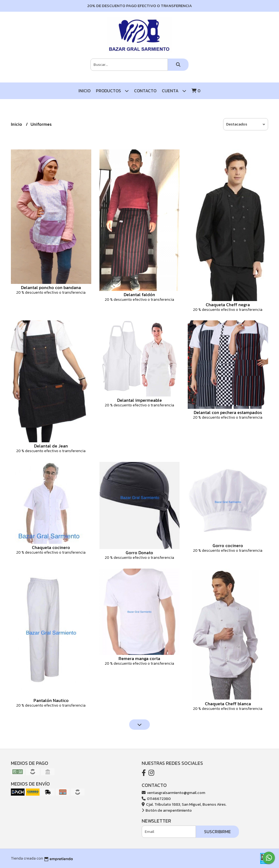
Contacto (145, 91)
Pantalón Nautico (51, 700)
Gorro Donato (139, 553)
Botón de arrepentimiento (167, 810)
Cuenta (174, 91)
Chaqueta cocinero (51, 547)
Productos (112, 91)
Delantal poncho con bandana (51, 287)
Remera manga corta (139, 658)
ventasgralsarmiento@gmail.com (173, 793)
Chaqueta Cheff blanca (228, 704)
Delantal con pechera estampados (228, 412)
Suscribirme (217, 832)
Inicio (84, 91)
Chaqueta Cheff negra (228, 305)
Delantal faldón (139, 295)
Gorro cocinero (228, 545)
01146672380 (156, 799)
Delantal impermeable (139, 400)
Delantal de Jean (51, 446)
